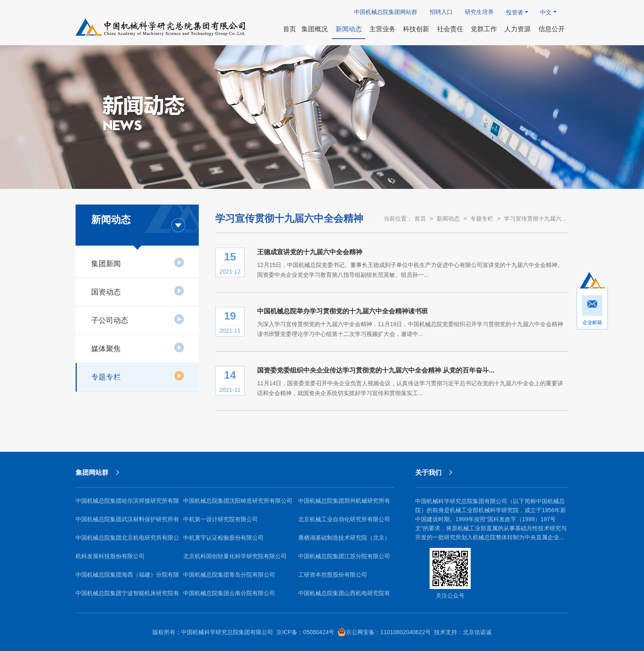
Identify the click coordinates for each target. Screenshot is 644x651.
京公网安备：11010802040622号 (384, 632)
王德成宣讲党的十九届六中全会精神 (310, 252)
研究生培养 (479, 12)
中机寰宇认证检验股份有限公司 (223, 538)
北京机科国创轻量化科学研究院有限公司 (235, 556)
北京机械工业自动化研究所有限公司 (344, 519)
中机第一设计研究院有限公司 (221, 519)
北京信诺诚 (477, 632)
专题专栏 (138, 376)
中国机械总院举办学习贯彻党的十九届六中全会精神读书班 (343, 311)
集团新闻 (138, 262)
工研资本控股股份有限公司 (333, 575)
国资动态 (138, 291)
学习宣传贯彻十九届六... (535, 219)
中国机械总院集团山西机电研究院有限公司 (344, 596)
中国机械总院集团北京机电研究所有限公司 (127, 541)
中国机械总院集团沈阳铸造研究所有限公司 (238, 501)
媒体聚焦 (138, 347)
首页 (420, 219)
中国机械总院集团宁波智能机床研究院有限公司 (127, 596)
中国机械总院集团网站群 (386, 12)
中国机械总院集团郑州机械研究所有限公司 (344, 504)
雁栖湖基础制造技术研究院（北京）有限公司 (344, 541)
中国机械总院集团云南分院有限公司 (229, 593)
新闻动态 (448, 219)
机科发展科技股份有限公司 (110, 556)
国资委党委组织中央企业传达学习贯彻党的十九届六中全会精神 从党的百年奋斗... (376, 370)
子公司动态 (138, 319)
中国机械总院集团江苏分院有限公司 (344, 556)
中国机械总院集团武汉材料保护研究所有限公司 (127, 522)
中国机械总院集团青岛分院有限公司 (229, 575)
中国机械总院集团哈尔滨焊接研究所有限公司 (127, 504)
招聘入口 (441, 12)
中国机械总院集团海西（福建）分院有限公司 (127, 578)
